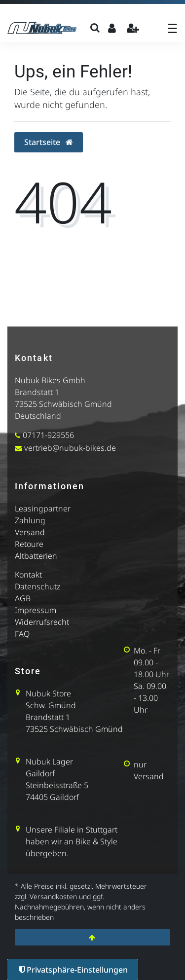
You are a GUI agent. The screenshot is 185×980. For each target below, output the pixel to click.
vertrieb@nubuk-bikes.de (70, 448)
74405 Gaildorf (52, 797)
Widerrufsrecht (42, 622)
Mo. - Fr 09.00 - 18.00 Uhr (151, 662)
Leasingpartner (43, 508)
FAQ (22, 634)
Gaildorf (40, 773)
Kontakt (28, 575)
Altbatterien (36, 556)
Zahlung (30, 520)
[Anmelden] (112, 28)
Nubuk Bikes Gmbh (50, 380)
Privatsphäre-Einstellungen (74, 970)
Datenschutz (37, 586)
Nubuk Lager (49, 762)
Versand (30, 532)
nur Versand (149, 770)
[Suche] (95, 28)
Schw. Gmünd (51, 705)
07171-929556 (48, 435)
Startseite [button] (49, 142)
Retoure (29, 544)
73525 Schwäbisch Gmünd (63, 404)
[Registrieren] (133, 28)
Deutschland (38, 416)
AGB (23, 598)
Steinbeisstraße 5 (57, 785)
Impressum (36, 610)
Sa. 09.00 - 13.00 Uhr (150, 698)
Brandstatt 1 (37, 392)
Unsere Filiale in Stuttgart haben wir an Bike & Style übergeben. (72, 841)
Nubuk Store (48, 693)
